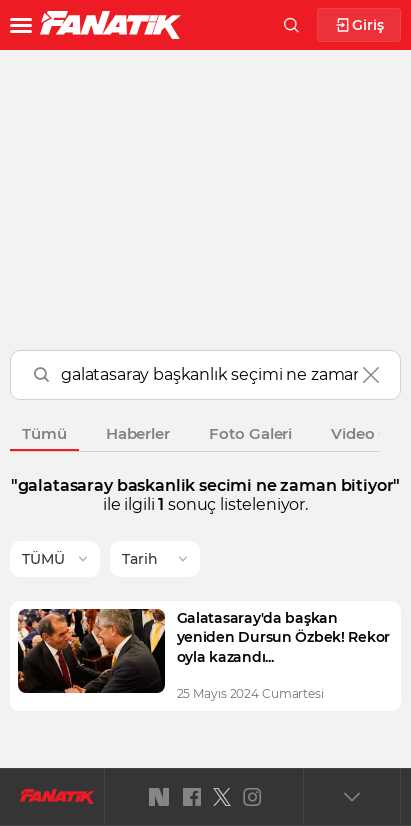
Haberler (138, 433)
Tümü (44, 433)
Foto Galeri (250, 433)
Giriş (359, 25)
